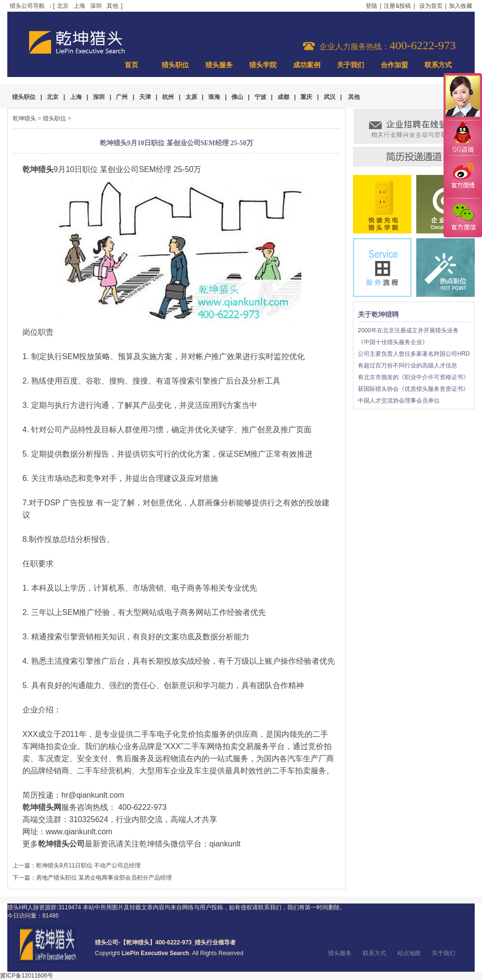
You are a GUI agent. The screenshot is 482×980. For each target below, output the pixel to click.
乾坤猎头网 (42, 807)
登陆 (371, 6)
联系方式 (438, 65)
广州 (122, 97)
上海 (79, 6)
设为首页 (431, 6)
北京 (63, 6)
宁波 (260, 97)
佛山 (237, 97)
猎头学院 (263, 65)
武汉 (330, 97)
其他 (112, 6)
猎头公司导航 (27, 6)
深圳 (96, 6)
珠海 (214, 97)
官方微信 (463, 217)
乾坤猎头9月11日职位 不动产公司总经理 (88, 865)
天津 (145, 97)
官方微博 (463, 177)
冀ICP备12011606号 (27, 976)
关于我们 (351, 65)
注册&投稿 (397, 6)
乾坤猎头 (24, 118)
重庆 (306, 97)
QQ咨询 (463, 138)
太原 (191, 97)
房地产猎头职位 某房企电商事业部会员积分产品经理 (104, 878)
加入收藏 (461, 6)
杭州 (168, 97)
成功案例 (307, 65)
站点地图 (409, 953)
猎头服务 (219, 65)
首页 (131, 65)
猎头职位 (175, 65)
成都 (283, 97)
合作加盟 (394, 65)
